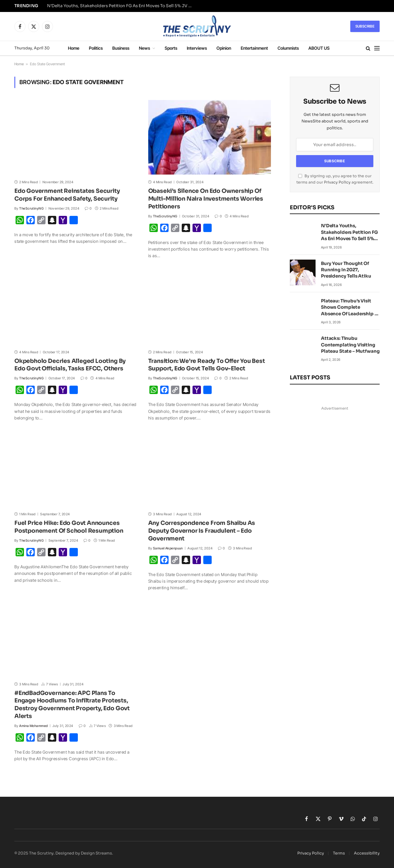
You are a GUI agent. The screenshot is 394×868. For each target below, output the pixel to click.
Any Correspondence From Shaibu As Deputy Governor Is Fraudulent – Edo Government (202, 531)
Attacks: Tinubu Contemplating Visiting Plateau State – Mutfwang (350, 345)
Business (121, 48)
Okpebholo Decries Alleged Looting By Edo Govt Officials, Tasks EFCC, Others (70, 365)
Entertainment (254, 48)
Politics (96, 48)
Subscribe (365, 26)
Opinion (224, 48)
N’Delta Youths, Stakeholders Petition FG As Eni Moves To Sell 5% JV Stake (122, 6)
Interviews (197, 48)
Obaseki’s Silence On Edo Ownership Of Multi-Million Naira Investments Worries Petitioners (206, 199)
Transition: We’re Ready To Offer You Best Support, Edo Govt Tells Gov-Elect (207, 365)
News (144, 48)
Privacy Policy (337, 182)
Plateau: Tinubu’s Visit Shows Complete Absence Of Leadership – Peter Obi (349, 307)
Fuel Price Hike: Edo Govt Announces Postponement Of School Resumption (69, 527)
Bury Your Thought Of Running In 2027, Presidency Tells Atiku (346, 270)
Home (74, 48)
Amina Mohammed (33, 726)
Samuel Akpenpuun (168, 548)
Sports (171, 48)
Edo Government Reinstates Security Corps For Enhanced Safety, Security (67, 195)
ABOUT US (319, 48)
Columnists (288, 48)
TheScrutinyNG (31, 208)
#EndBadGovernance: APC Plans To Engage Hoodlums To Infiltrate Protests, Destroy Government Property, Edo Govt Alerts (72, 705)
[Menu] (377, 48)
